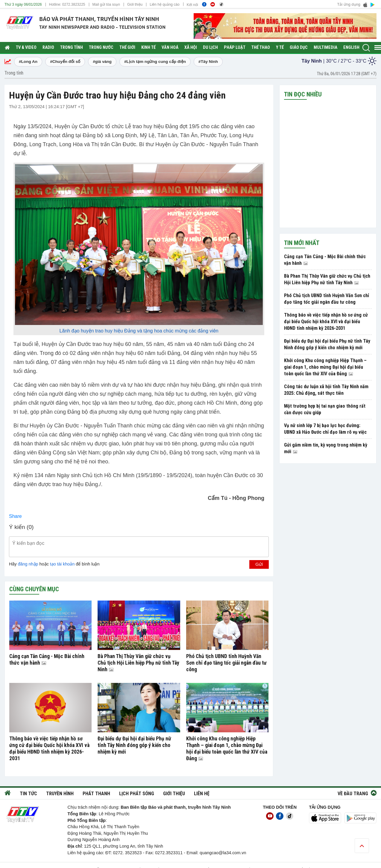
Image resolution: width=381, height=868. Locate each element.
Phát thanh (96, 794)
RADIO (48, 47)
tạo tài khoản (62, 564)
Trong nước (101, 47)
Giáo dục (299, 47)
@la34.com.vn (232, 853)
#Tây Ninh (208, 62)
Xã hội (191, 47)
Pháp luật (235, 47)
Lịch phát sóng (137, 794)
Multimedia (325, 47)
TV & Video (26, 47)
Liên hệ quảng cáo (164, 4)
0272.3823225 (74, 4)
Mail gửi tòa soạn (106, 4)
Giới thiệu (135, 4)
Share (15, 516)
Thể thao (261, 47)
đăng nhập (28, 564)
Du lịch (210, 47)
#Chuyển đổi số (65, 62)
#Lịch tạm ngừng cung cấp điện (155, 62)
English (351, 47)
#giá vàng (102, 62)
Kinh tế (148, 47)
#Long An (28, 62)
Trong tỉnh (72, 47)
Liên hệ (202, 794)
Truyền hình (60, 794)
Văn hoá (170, 47)
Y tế (280, 47)
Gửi (259, 564)
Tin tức (28, 794)
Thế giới (127, 47)
